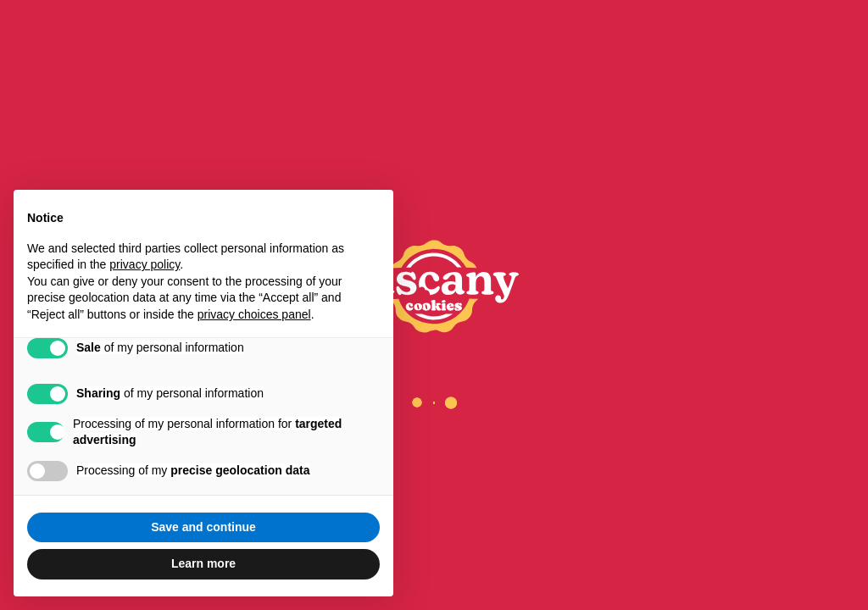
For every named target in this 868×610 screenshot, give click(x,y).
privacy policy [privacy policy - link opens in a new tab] (145, 264)
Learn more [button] (203, 563)
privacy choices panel (254, 314)
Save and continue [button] (203, 527)
